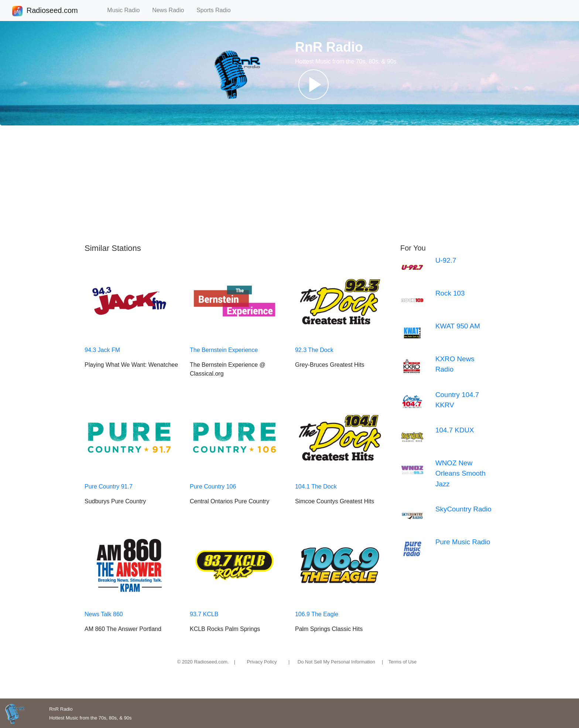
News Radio (171, 10)
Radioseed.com (52, 11)
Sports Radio (217, 10)
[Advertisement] (289, 184)
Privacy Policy (262, 662)
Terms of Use (403, 662)
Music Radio (127, 10)
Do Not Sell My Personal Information (336, 662)
